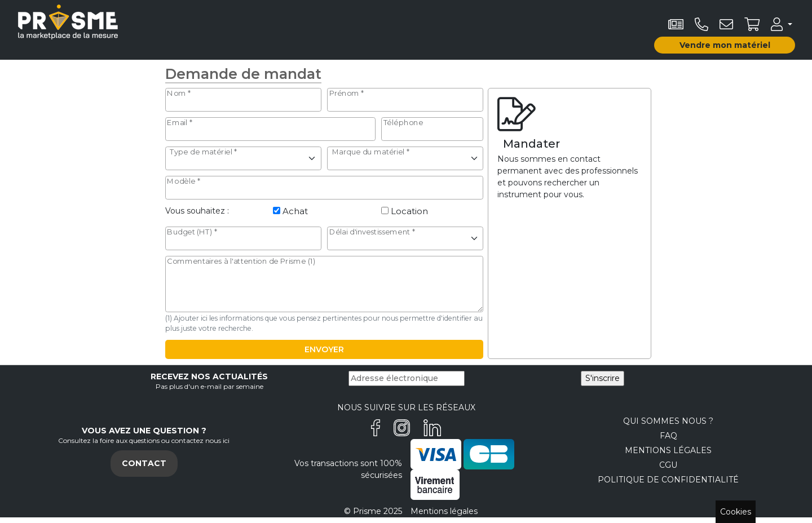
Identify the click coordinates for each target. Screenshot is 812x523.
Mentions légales (668, 450)
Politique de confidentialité (668, 480)
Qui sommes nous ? (668, 421)
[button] (782, 24)
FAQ (668, 436)
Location (409, 211)
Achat (295, 211)
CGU (668, 465)
